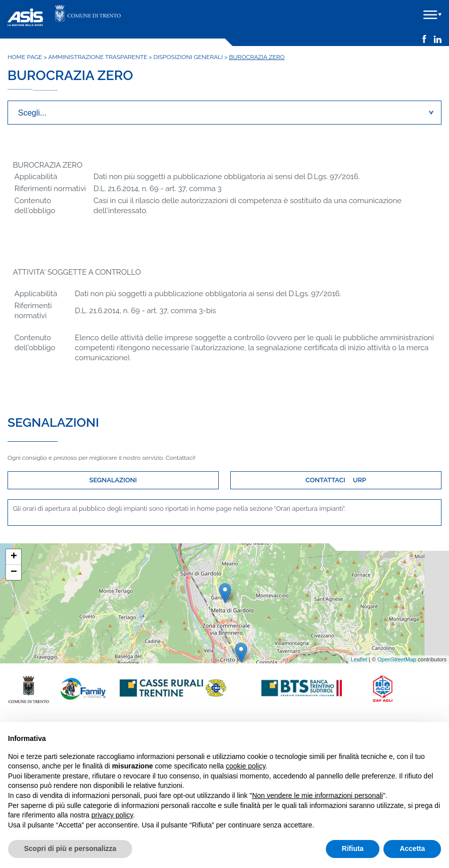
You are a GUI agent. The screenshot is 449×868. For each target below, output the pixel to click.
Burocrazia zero (257, 57)
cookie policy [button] (246, 766)
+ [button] (14, 557)
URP (359, 480)
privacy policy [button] (112, 815)
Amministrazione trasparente (98, 57)
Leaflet (359, 659)
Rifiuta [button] (353, 848)
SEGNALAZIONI (113, 480)
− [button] (14, 572)
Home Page (25, 57)
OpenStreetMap (397, 659)
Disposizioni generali (188, 57)
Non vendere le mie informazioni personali (317, 795)
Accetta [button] (412, 848)
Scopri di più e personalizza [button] (70, 848)
